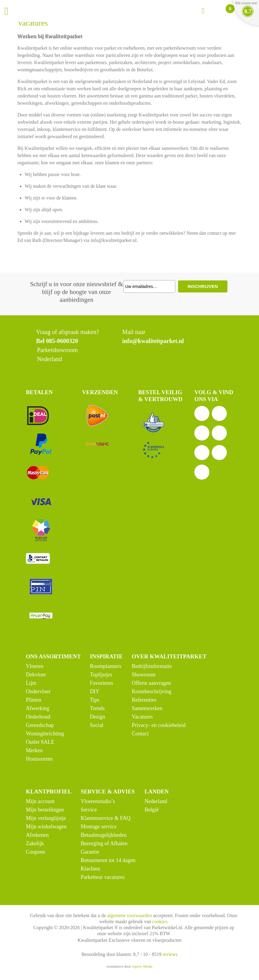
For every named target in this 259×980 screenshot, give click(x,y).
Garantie (90, 852)
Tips (95, 700)
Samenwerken (147, 708)
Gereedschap (40, 725)
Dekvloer (36, 675)
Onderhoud (38, 717)
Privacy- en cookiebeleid (159, 725)
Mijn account (40, 801)
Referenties (144, 700)
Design (98, 717)
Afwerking (38, 708)
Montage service (99, 827)
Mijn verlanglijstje (46, 818)
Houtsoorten (39, 759)
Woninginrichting (45, 734)
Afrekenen (37, 835)
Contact (140, 734)
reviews (170, 954)
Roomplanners (106, 666)
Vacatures (142, 717)
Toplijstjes (101, 675)
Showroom (144, 675)
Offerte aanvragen (151, 683)
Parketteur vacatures (103, 877)
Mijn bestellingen (45, 810)
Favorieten (102, 683)
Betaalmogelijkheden (104, 835)
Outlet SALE (40, 742)
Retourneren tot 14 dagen (108, 860)
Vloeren (35, 666)
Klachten (90, 869)
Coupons (35, 852)
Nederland (156, 801)
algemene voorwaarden (129, 915)
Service (89, 810)
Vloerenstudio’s (98, 801)
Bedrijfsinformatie (152, 666)
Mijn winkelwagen (46, 827)
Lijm (31, 683)
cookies (160, 921)
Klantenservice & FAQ (106, 818)
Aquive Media (142, 966)
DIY (95, 691)
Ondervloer (38, 691)
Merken (34, 750)
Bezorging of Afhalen (104, 843)
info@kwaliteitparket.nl (153, 341)
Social (97, 725)
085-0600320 (62, 341)
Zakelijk (35, 843)
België (152, 810)
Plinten (34, 700)
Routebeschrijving (152, 691)
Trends (97, 708)
